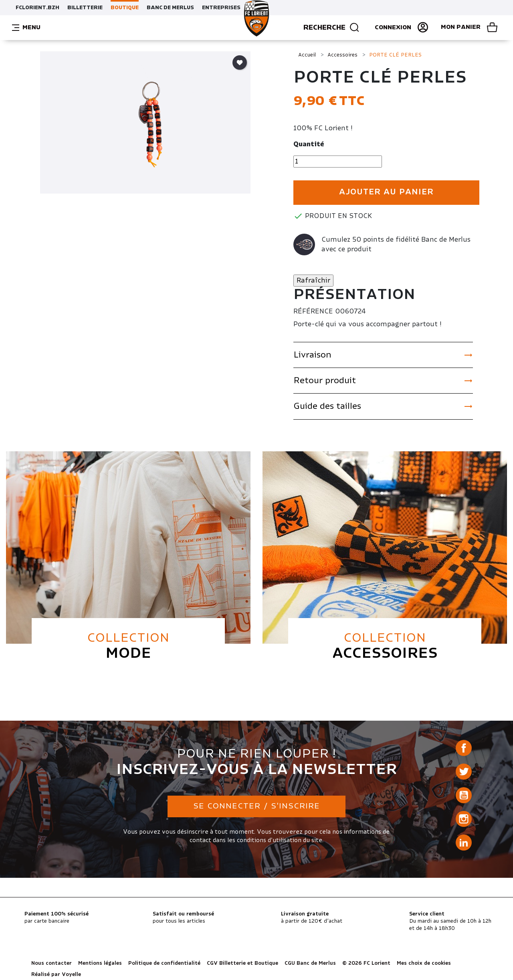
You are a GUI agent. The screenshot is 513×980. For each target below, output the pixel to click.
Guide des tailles (383, 406)
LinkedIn (464, 843)
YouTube (464, 795)
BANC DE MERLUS (170, 8)
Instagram (464, 819)
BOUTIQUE (125, 8)
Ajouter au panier (386, 192)
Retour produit (383, 381)
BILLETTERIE (85, 8)
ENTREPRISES (221, 8)
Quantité (309, 144)
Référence (313, 311)
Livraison (383, 355)
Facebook (464, 748)
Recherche (332, 28)
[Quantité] (338, 162)
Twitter (464, 772)
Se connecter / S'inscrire (256, 806)
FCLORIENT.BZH (37, 8)
